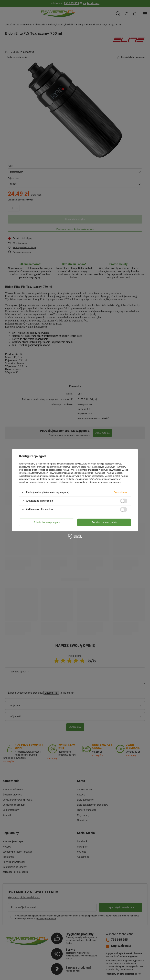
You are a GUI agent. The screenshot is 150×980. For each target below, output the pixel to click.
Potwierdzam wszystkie (104, 522)
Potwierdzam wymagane (47, 522)
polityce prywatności (111, 470)
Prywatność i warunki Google (108, 473)
